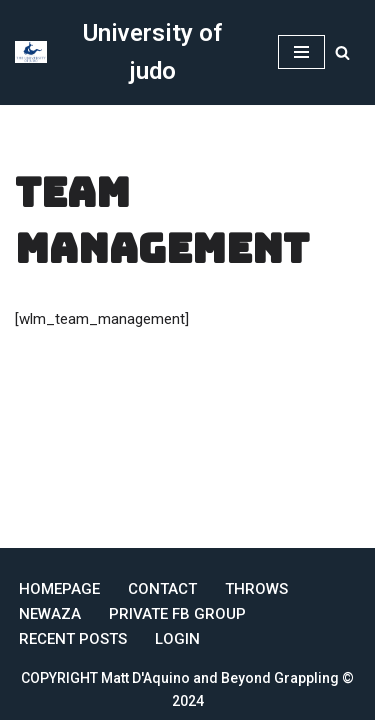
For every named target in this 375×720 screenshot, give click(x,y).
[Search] (342, 52)
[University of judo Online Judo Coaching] (131, 52)
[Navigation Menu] (301, 52)
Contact (162, 589)
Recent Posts (73, 639)
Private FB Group (177, 614)
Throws (256, 589)
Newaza (50, 614)
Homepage (59, 589)
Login (177, 639)
